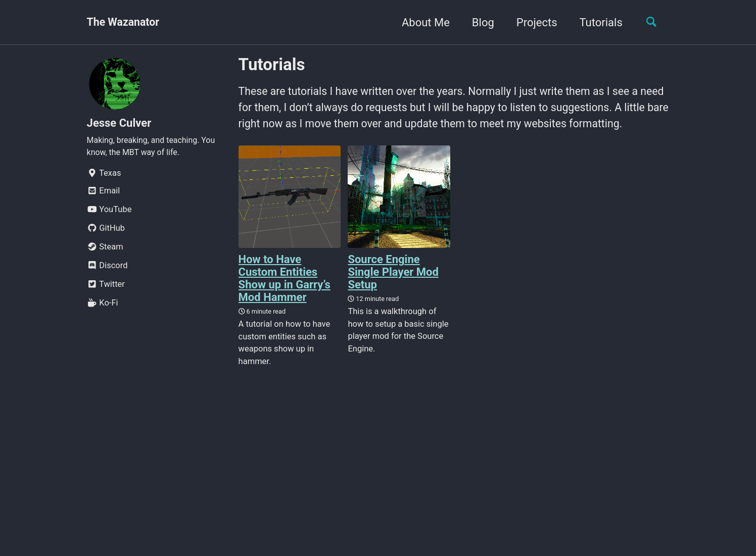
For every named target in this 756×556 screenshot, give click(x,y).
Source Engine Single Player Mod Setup (393, 292)
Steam (105, 250)
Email (104, 194)
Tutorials (597, 22)
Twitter (106, 287)
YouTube (109, 212)
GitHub (106, 231)
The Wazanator (125, 22)
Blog (480, 22)
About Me (422, 22)
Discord (107, 268)
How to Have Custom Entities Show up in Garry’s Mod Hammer (285, 298)
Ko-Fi (103, 306)
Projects (533, 22)
